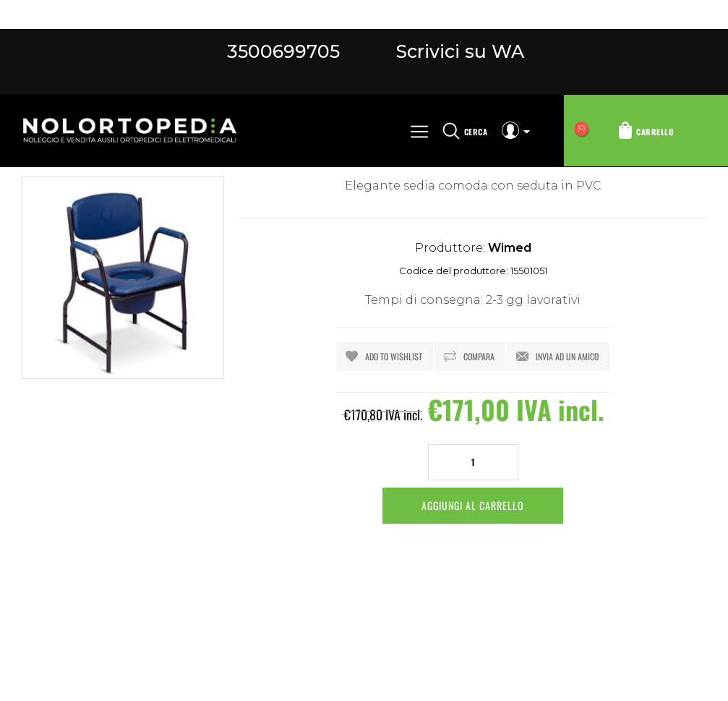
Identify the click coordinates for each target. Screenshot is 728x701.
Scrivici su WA (458, 51)
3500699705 (283, 51)
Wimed (510, 248)
